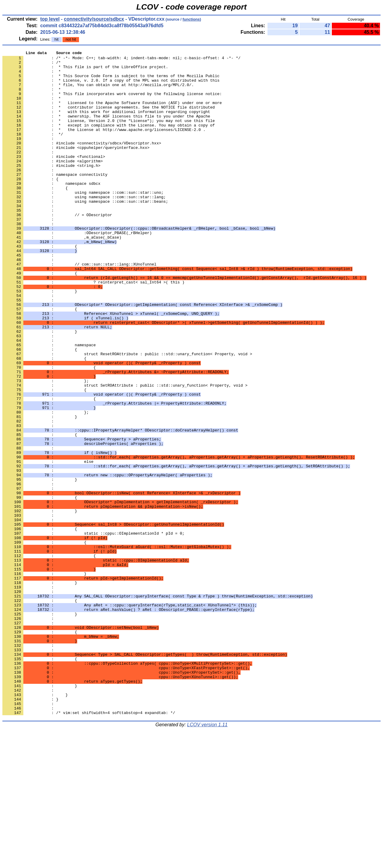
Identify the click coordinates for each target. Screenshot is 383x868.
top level (50, 19)
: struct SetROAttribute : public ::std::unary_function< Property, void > (125, 452)
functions (191, 19)
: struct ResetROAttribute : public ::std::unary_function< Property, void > (127, 415)
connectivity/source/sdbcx (94, 19)
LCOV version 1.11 (207, 857)
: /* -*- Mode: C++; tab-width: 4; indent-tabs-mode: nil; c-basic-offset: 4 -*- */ (121, 60)
